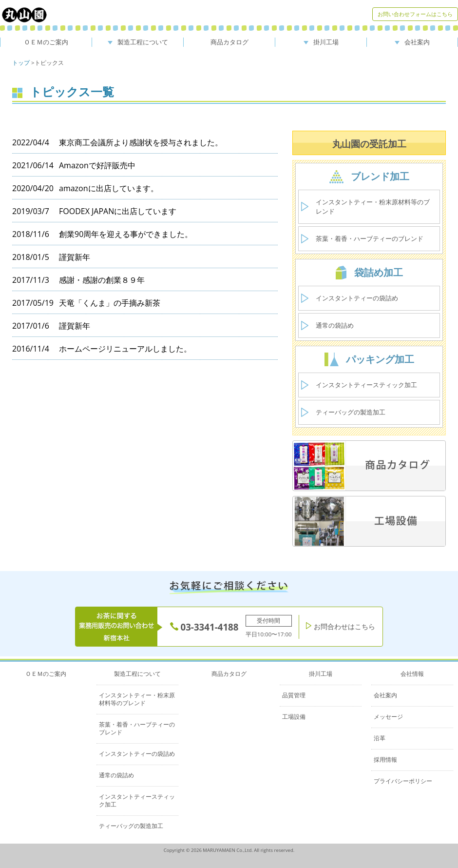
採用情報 (385, 759)
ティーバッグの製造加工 (351, 412)
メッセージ (388, 717)
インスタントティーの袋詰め (357, 298)
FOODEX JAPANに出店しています (118, 211)
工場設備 (294, 717)
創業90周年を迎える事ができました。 (126, 234)
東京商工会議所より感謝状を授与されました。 (141, 142)
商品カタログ (229, 42)
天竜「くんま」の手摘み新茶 (110, 303)
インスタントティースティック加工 (366, 385)
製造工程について (138, 42)
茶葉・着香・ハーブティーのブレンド (370, 238)
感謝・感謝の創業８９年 (102, 280)
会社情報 (412, 674)
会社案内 (412, 42)
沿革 (380, 738)
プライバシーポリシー (403, 781)
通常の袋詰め (335, 325)
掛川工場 (321, 42)
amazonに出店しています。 (109, 188)
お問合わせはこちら (341, 626)
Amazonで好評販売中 (97, 165)
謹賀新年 (75, 257)
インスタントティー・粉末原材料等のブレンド (373, 207)
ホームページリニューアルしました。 (125, 349)
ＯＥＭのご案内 (46, 42)
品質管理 (294, 695)
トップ (21, 63)
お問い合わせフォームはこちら (415, 14)
